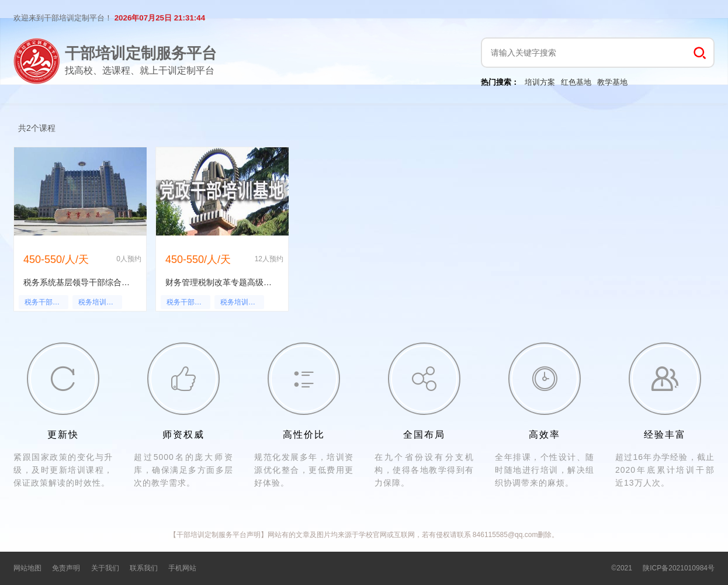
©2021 (622, 568)
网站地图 (27, 568)
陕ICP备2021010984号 (679, 568)
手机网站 (182, 568)
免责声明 (66, 568)
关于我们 (105, 568)
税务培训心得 (99, 302)
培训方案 (540, 82)
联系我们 (144, 568)
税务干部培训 (46, 302)
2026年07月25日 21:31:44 (160, 18)
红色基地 (576, 82)
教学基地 (612, 82)
